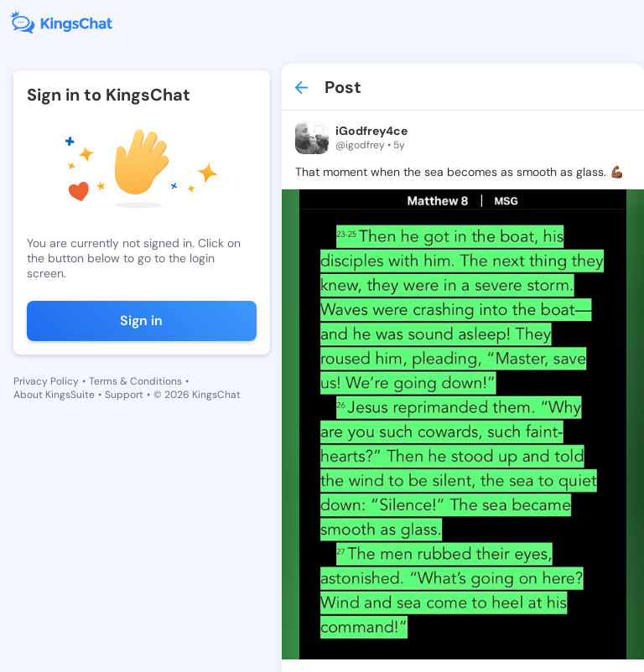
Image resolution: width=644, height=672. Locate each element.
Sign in (141, 320)
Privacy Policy (46, 381)
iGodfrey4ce (371, 131)
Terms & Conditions (135, 381)
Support (124, 395)
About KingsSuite (54, 395)
